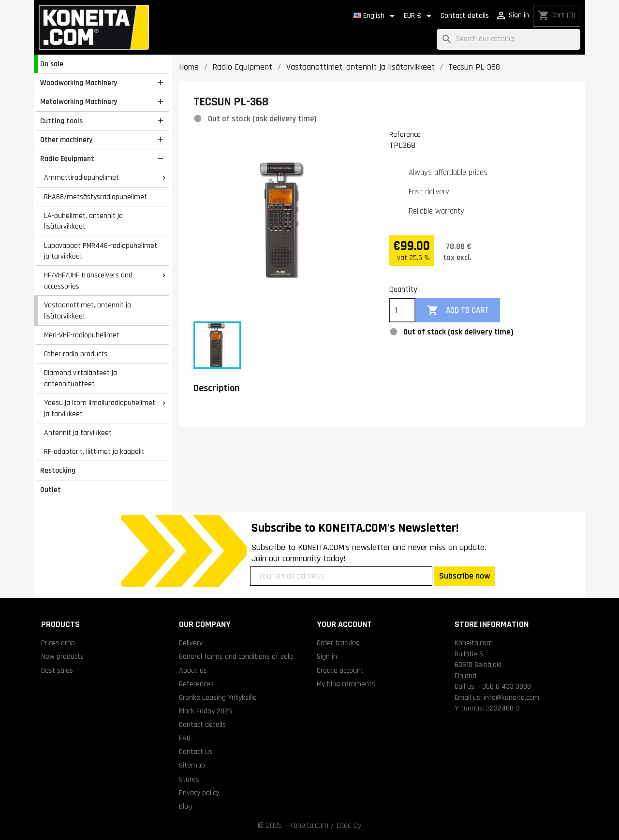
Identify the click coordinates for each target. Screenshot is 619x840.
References (196, 684)
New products (62, 656)
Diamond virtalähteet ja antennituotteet (81, 378)
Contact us (196, 752)
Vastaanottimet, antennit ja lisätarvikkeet (88, 311)
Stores (189, 779)
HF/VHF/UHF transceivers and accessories (88, 281)
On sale (52, 64)
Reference (405, 134)
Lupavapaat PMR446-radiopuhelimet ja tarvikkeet (101, 251)
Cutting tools (61, 121)
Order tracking (338, 643)
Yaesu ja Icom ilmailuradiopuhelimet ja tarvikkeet (100, 408)
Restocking (58, 470)
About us (193, 670)
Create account (340, 670)
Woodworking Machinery (79, 83)
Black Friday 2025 (206, 711)
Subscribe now (464, 576)
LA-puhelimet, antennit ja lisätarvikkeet (83, 221)
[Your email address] (341, 576)
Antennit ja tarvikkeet (78, 433)
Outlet (51, 490)
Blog (185, 806)
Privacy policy (199, 793)
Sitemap (192, 765)
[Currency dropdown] (419, 16)
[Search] (508, 39)
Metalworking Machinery (79, 101)
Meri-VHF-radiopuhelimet (82, 335)
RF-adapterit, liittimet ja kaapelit (94, 451)
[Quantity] (402, 310)
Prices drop (58, 643)
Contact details (465, 16)
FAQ (185, 738)
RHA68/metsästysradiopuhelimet (96, 197)
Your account (344, 624)
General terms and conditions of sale (236, 656)
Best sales (57, 670)
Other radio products (76, 354)
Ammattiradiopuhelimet (81, 177)
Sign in (327, 656)
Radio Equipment (67, 159)
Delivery (191, 643)
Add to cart (458, 311)
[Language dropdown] (376, 16)
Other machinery (66, 140)
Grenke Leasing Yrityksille (218, 697)
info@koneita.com (511, 697)
